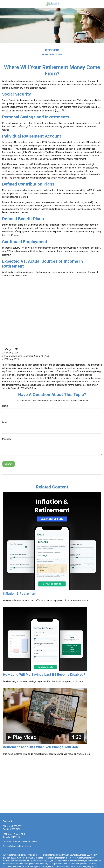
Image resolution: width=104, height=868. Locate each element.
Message (7, 439)
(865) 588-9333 (16, 826)
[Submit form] (9, 464)
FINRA (28, 858)
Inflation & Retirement (20, 594)
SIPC (33, 858)
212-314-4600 (9, 858)
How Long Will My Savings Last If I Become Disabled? (44, 675)
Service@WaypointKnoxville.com (17, 846)
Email (5, 422)
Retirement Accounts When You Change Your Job (40, 747)
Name (5, 406)
